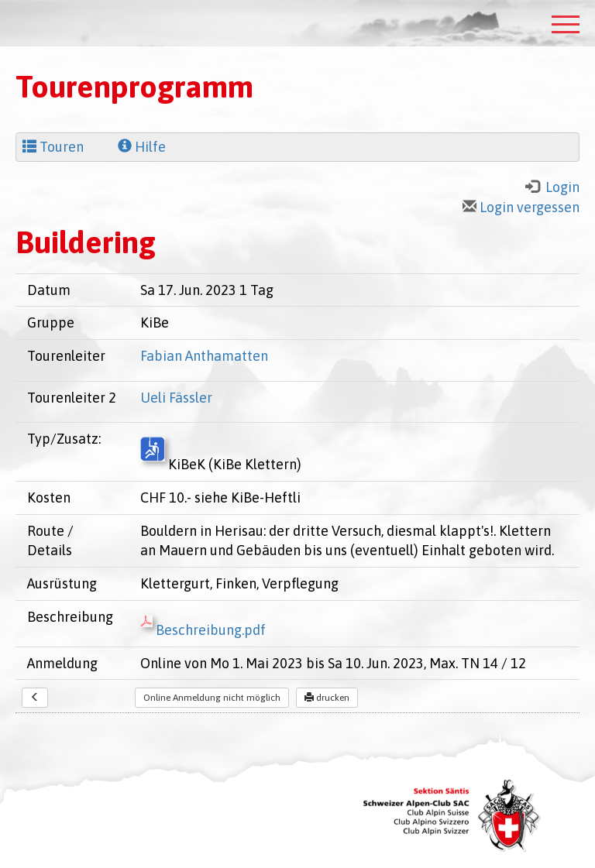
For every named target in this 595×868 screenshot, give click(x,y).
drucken (327, 698)
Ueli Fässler (176, 398)
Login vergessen (521, 207)
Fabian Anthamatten (204, 356)
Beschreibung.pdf (203, 630)
